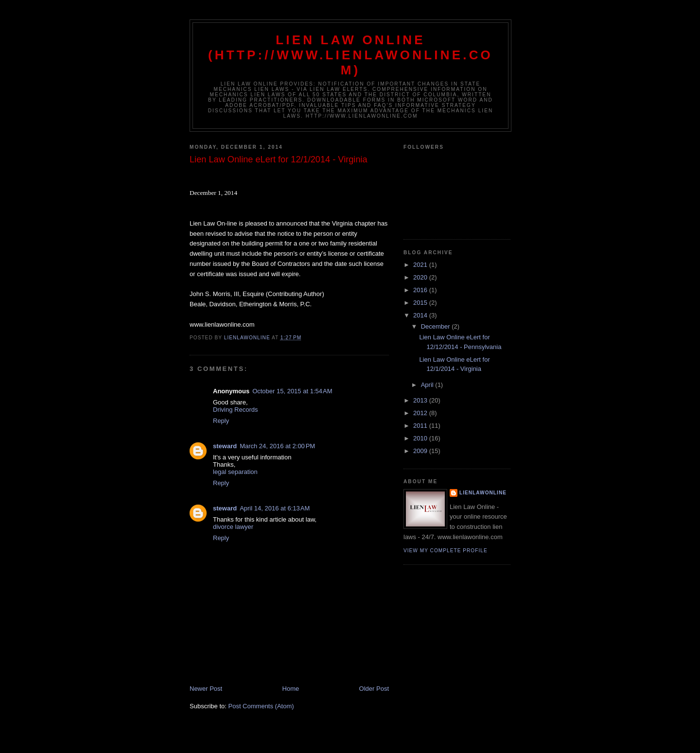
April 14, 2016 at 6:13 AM (275, 508)
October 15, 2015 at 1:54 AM (292, 391)
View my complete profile (446, 551)
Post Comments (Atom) (261, 706)
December (437, 326)
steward (225, 446)
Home (291, 689)
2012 (421, 413)
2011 (421, 426)
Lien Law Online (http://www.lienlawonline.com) (350, 55)
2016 (421, 290)
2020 (421, 277)
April (428, 385)
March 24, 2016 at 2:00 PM (277, 446)
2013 (421, 400)
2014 (421, 315)
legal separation (235, 472)
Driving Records (235, 410)
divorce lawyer (233, 527)
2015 (421, 303)
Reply (221, 421)
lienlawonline (483, 493)
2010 (421, 438)
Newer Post (206, 689)
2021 (421, 265)
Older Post (374, 689)
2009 (421, 451)
